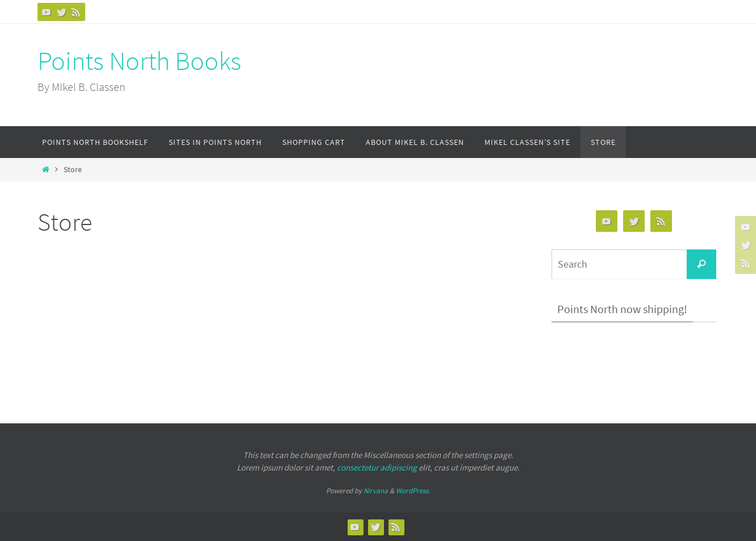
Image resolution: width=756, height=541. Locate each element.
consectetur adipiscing (377, 467)
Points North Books (139, 61)
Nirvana (376, 491)
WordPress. (413, 491)
